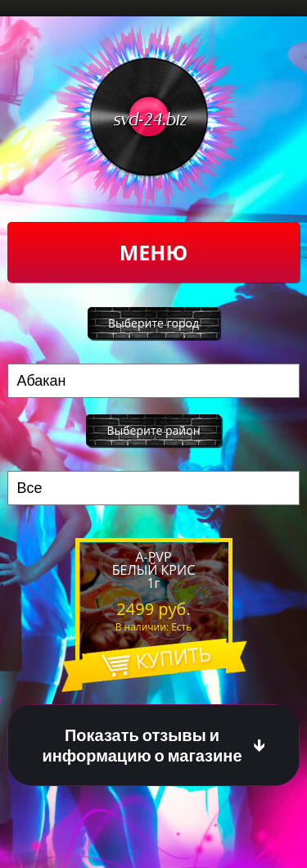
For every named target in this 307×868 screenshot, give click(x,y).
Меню (153, 252)
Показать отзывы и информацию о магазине (142, 745)
